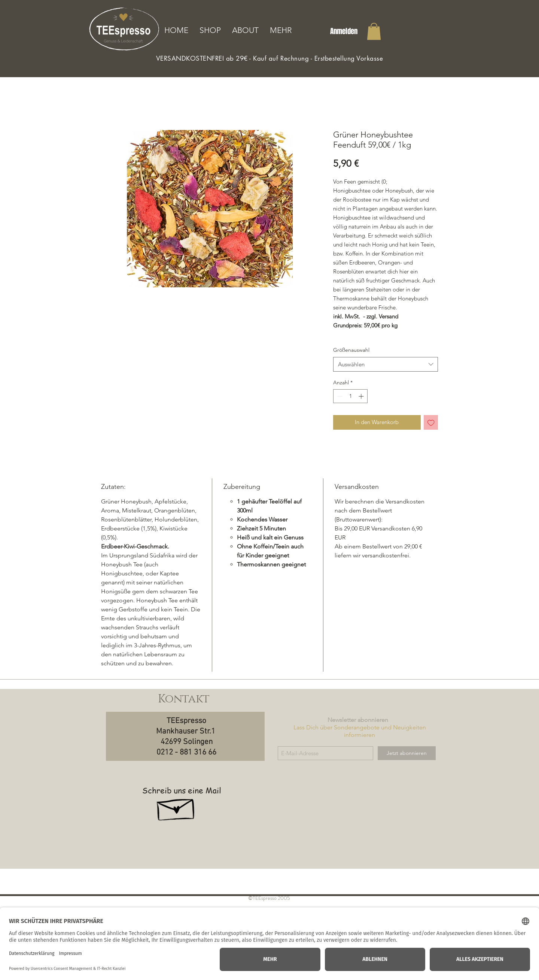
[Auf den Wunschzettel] (431, 422)
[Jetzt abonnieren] (407, 753)
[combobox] (386, 364)
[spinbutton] (350, 396)
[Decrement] (339, 396)
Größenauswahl (351, 350)
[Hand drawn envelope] (176, 806)
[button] (374, 31)
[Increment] (362, 396)
